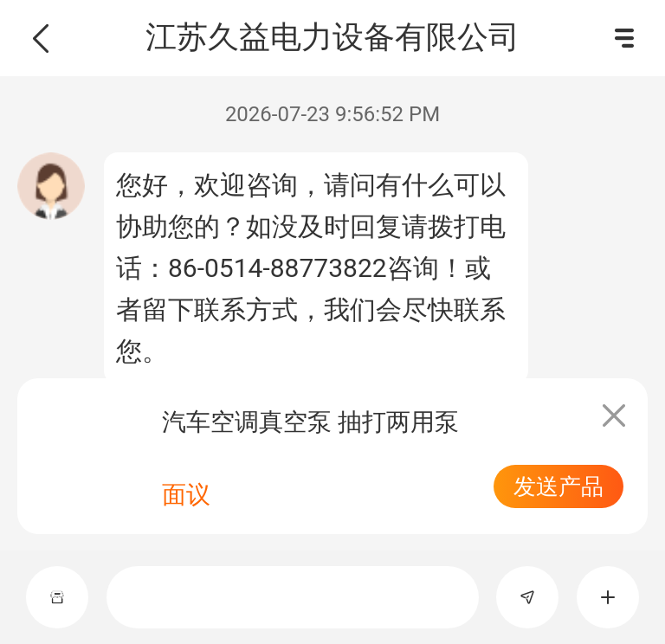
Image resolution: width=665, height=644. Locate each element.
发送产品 (558, 486)
